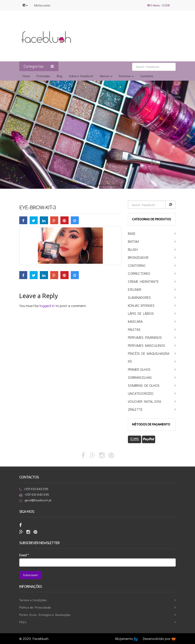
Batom (133, 241)
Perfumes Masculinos (147, 345)
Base (132, 233)
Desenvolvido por (159, 638)
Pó (130, 361)
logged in (47, 306)
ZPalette (135, 409)
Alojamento (127, 638)
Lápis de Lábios (141, 313)
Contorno (137, 265)
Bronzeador (138, 257)
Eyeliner (135, 289)
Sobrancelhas (140, 377)
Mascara (135, 321)
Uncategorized (141, 393)
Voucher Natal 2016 (145, 401)
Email (24, 555)
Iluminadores (139, 297)
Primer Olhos (139, 369)
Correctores (139, 273)
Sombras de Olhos (144, 385)
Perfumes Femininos (145, 337)
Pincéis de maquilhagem (149, 353)
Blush (133, 249)
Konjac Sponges (141, 305)
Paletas (134, 329)
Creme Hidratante (143, 281)
